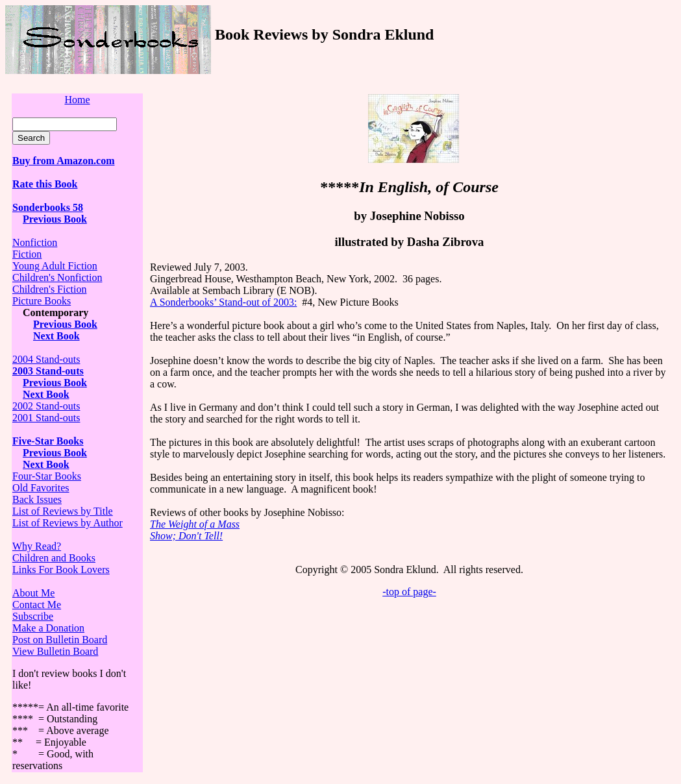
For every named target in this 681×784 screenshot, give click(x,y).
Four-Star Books (47, 476)
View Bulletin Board (55, 651)
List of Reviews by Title (63, 511)
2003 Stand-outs (48, 371)
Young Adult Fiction (55, 266)
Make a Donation (48, 628)
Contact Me (37, 605)
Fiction (27, 254)
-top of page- (409, 592)
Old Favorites (41, 488)
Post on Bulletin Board (60, 640)
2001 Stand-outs (46, 418)
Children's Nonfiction (57, 277)
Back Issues (37, 499)
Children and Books (54, 558)
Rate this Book (45, 184)
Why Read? (37, 546)
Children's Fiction (49, 289)
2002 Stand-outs (46, 406)
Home (77, 100)
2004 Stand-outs (46, 359)
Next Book (56, 336)
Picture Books (42, 301)
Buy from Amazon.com (63, 161)
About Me (33, 593)
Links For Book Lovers (61, 570)
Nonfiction (35, 242)
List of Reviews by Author (68, 523)
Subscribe (33, 616)
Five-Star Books (48, 441)
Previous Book (55, 219)
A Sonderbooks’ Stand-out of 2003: (223, 302)
